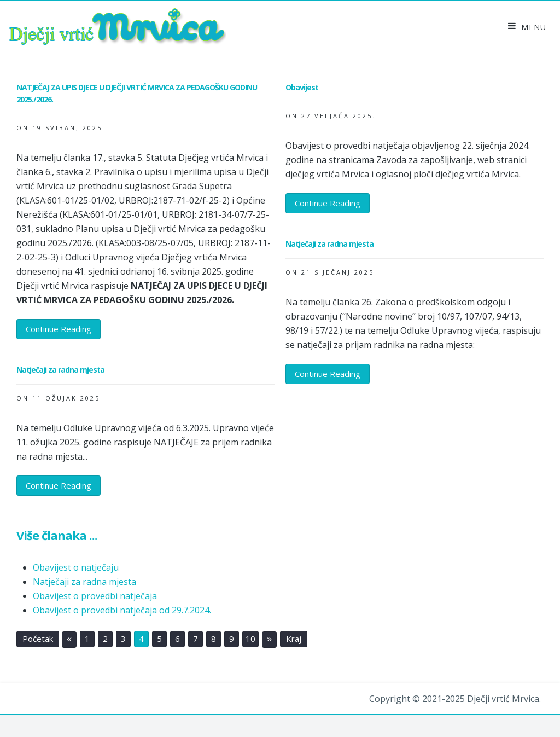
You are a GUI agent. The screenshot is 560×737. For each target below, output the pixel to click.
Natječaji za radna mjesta (84, 582)
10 (250, 639)
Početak (38, 639)
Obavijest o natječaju (76, 567)
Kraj (294, 639)
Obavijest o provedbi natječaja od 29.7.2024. (122, 610)
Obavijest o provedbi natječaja (95, 596)
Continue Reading (59, 329)
